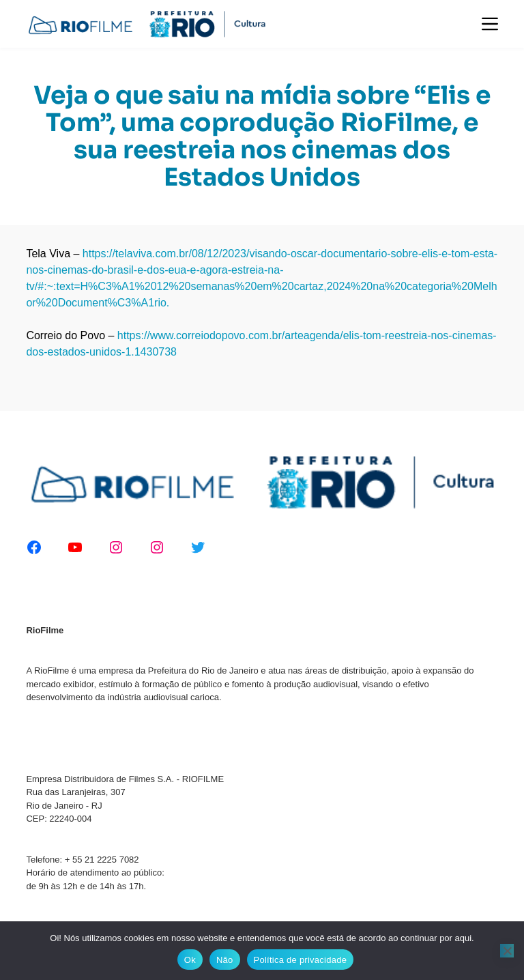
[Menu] (490, 24)
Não (225, 960)
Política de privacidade (301, 960)
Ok (190, 960)
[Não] (507, 951)
